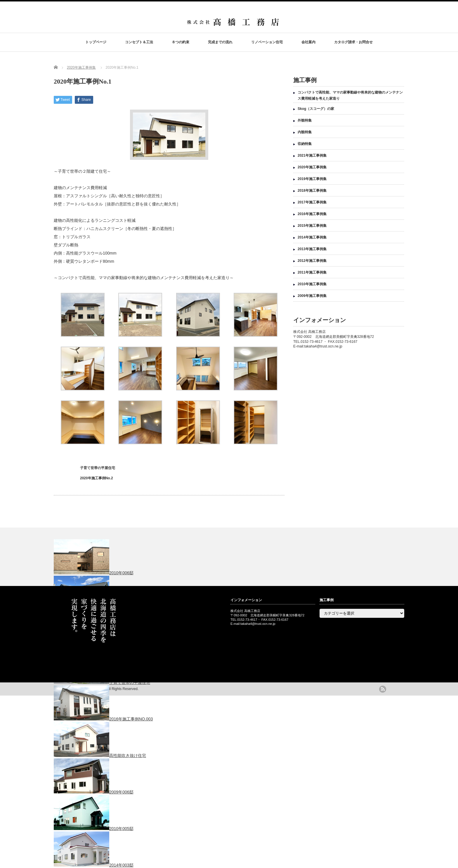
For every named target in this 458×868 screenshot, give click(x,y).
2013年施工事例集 (312, 249)
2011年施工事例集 (312, 272)
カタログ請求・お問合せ (353, 42)
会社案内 (308, 42)
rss (383, 689)
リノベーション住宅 (267, 42)
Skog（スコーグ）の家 (316, 109)
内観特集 (305, 132)
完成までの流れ (220, 42)
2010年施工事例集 (312, 284)
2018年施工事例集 (312, 191)
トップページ (96, 42)
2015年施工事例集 (312, 226)
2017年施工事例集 (312, 202)
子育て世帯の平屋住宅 (98, 468)
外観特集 (305, 120)
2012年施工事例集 (312, 261)
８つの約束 (181, 42)
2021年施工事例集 (312, 155)
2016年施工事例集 (312, 214)
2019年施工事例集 (312, 179)
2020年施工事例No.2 (97, 478)
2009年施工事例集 (312, 296)
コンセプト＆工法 (139, 42)
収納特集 (305, 144)
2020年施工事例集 (81, 68)
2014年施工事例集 (312, 237)
